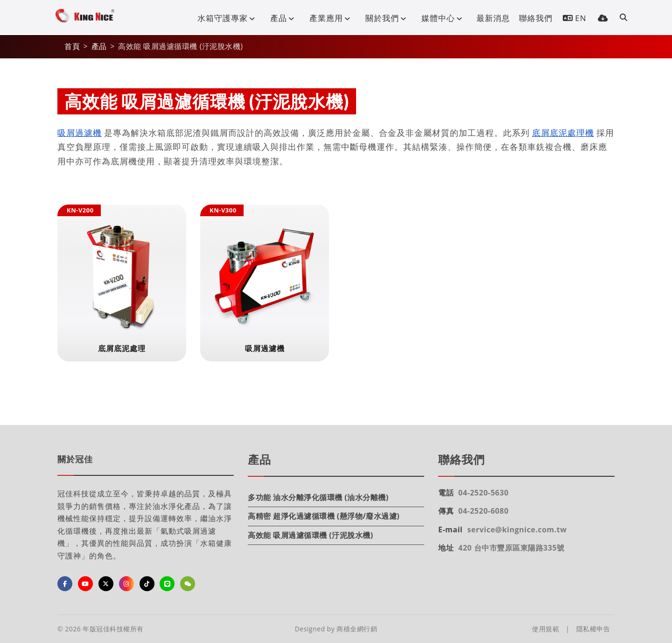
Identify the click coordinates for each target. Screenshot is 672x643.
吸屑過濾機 (80, 133)
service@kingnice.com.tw (517, 530)
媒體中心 (444, 18)
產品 (284, 18)
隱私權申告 (593, 629)
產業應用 (332, 18)
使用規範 (546, 629)
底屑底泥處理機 (563, 133)
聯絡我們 (536, 18)
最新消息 (493, 18)
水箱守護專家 (228, 18)
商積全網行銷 (357, 629)
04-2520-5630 (483, 493)
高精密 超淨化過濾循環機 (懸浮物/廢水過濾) (324, 516)
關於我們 (388, 18)
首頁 (72, 46)
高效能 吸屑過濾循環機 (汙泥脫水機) (311, 535)
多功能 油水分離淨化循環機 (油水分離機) (318, 497)
